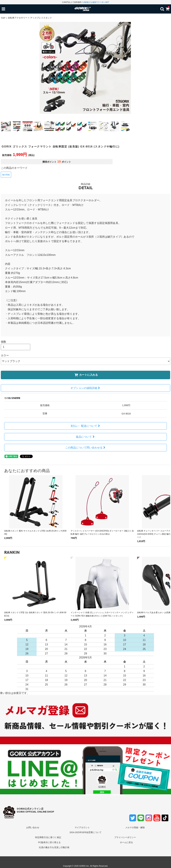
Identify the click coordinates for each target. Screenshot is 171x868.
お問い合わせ (33, 828)
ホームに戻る (126, 842)
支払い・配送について (86, 426)
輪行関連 (6, 175)
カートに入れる (86, 375)
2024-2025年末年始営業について (85, 832)
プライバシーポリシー (125, 837)
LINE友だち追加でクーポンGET (96, 2)
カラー (5, 355)
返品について (86, 437)
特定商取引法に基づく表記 (48, 837)
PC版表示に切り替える (49, 842)
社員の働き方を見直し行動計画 (54, 847)
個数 (4, 342)
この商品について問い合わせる (86, 448)
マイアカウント (82, 828)
